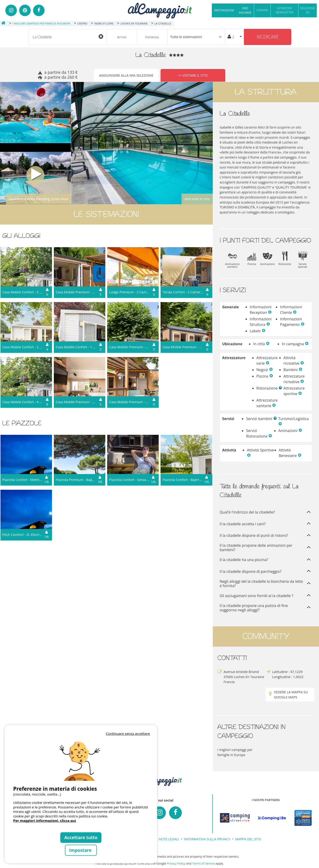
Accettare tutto (81, 837)
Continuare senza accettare (128, 733)
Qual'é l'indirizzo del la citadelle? (266, 512)
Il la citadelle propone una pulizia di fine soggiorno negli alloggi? (266, 608)
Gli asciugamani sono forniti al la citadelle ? (266, 596)
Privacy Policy (176, 863)
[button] (270, 312)
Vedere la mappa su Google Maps (288, 695)
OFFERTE (262, 10)
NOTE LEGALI (169, 839)
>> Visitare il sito (193, 75)
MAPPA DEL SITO (248, 839)
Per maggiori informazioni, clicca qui (45, 820)
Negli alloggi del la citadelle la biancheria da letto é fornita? (266, 584)
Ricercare (268, 37)
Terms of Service (204, 863)
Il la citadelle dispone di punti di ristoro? (266, 536)
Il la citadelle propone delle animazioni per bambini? (266, 548)
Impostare (81, 850)
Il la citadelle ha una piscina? (266, 560)
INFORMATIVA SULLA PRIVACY (207, 839)
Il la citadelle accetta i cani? (266, 524)
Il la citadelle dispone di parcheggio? (266, 572)
